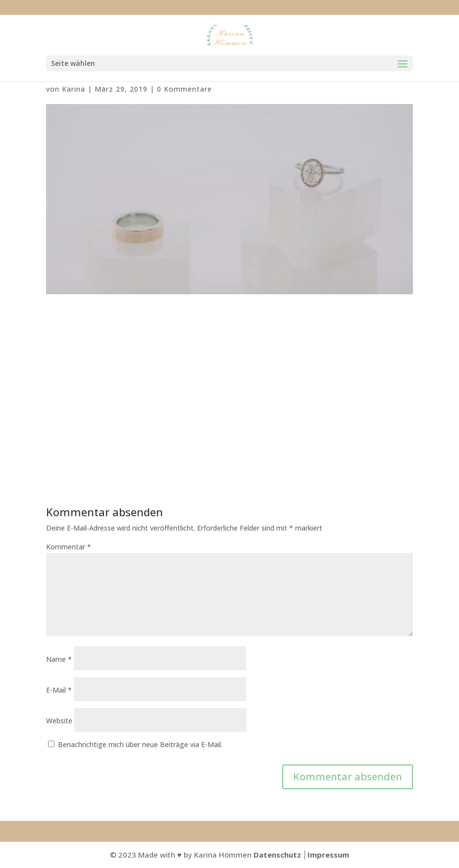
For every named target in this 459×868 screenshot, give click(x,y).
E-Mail (59, 690)
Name (59, 659)
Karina (74, 89)
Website (59, 721)
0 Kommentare (184, 89)
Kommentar (69, 547)
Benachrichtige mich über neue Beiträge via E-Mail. (140, 744)
